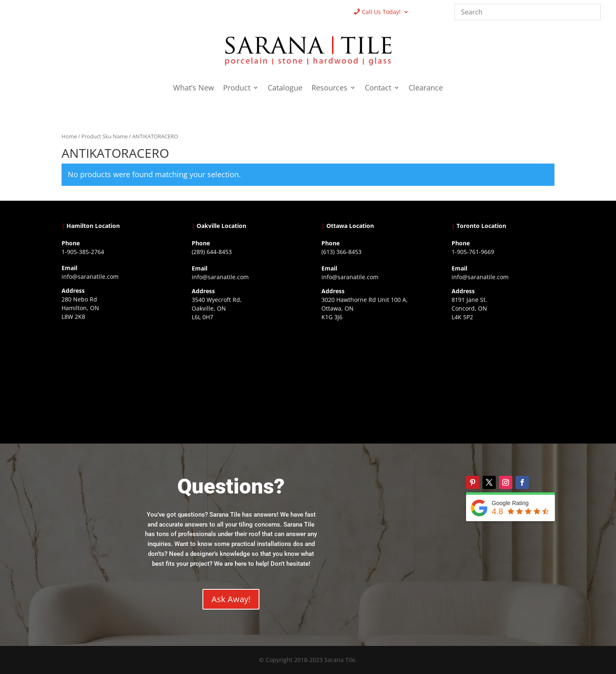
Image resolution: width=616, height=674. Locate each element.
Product (237, 89)
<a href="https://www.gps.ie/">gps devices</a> (373, 376)
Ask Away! (231, 599)
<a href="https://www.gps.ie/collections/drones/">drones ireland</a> (243, 376)
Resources (329, 89)
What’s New (194, 89)
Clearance (426, 89)
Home (69, 136)
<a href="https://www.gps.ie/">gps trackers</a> (113, 376)
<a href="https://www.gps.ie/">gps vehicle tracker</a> (503, 376)
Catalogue (285, 89)
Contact (378, 89)
